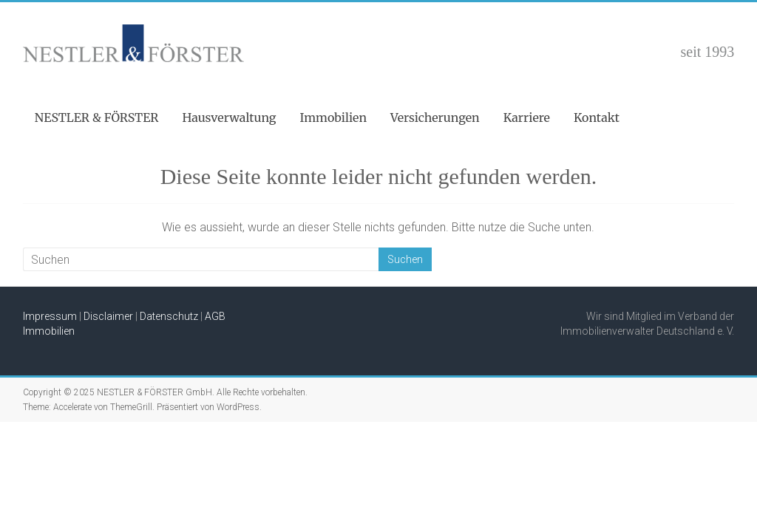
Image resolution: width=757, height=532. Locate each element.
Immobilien (333, 117)
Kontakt (597, 117)
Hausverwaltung (230, 117)
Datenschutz (169, 316)
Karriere (527, 117)
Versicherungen (435, 117)
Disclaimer (108, 316)
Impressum (50, 316)
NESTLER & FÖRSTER (97, 117)
